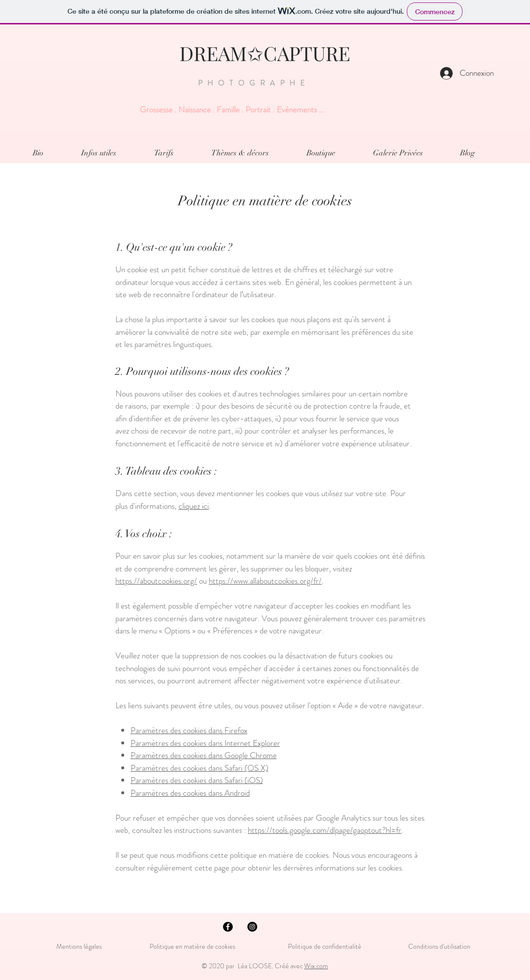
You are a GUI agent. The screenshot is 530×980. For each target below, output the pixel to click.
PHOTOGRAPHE (254, 83)
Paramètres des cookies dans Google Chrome (204, 755)
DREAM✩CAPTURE (265, 53)
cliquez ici (194, 506)
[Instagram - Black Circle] (252, 927)
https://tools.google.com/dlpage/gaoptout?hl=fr (325, 830)
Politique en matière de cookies (193, 946)
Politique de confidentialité (325, 946)
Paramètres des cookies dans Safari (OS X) (199, 768)
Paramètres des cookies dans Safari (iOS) (197, 780)
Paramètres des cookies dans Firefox (189, 730)
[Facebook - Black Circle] (228, 927)
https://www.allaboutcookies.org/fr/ (265, 581)
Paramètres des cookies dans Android (190, 793)
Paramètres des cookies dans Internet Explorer (205, 743)
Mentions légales (79, 946)
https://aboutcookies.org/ (156, 581)
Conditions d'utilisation (439, 946)
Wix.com (316, 966)
